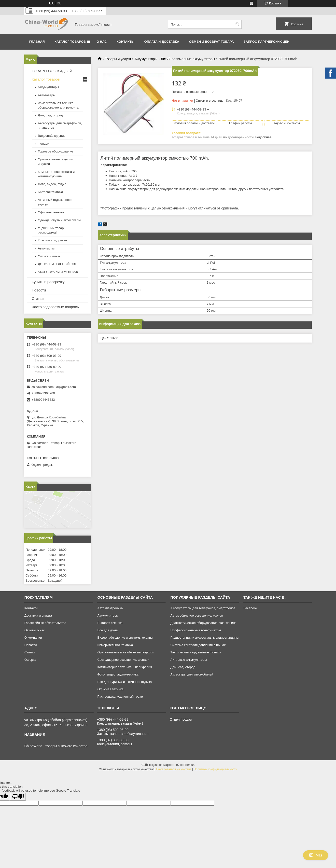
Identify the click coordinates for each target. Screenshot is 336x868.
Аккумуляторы (146, 59)
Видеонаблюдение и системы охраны (125, 638)
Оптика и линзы (49, 256)
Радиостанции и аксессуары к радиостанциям (205, 638)
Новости (39, 290)
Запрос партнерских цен (266, 42)
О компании (33, 638)
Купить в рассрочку (48, 282)
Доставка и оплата (38, 615)
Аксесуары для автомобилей (192, 674)
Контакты (126, 42)
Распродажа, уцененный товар (120, 696)
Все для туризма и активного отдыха (124, 682)
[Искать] (237, 24)
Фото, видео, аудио (52, 184)
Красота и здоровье (52, 240)
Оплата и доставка (162, 42)
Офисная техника (51, 212)
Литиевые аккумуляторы (189, 660)
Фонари (43, 144)
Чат (316, 855)
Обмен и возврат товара (211, 42)
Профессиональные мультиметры (196, 630)
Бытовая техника (50, 192)
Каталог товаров (70, 42)
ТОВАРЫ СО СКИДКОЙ (52, 71)
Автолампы (46, 248)
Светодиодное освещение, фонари (123, 660)
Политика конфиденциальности (216, 769)
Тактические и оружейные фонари (196, 652)
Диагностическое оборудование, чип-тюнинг (203, 623)
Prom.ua (189, 765)
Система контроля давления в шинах (198, 645)
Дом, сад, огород (50, 115)
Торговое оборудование (55, 151)
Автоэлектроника (110, 608)
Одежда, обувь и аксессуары (59, 220)
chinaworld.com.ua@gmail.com (54, 387)
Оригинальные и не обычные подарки (125, 652)
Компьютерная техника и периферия (125, 667)
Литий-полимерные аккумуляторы (188, 59)
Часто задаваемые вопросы (56, 307)
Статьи (38, 298)
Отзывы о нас (35, 630)
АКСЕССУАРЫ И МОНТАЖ (58, 272)
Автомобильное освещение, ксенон (197, 615)
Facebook (250, 608)
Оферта (30, 660)
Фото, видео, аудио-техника (118, 674)
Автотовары (47, 95)
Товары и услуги (118, 59)
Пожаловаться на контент (174, 769)
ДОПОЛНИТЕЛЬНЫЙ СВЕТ (58, 264)
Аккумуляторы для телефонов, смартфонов (203, 608)
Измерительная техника (115, 645)
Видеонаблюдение (52, 136)
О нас (102, 42)
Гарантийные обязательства (45, 623)
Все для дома (107, 630)
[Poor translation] (18, 797)
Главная (37, 42)
